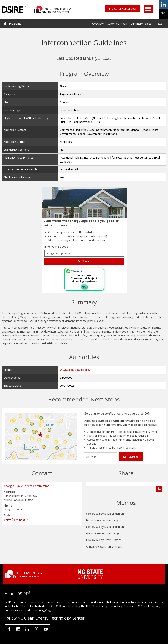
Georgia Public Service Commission (27, 486)
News (159, 24)
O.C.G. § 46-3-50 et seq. (75, 370)
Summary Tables (141, 24)
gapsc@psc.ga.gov (16, 519)
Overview (98, 24)
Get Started (131, 457)
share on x (163, 14)
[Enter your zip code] (101, 457)
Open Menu (148, 9)
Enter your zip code (56, 247)
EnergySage (45, 610)
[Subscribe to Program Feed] (159, 489)
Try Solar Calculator (122, 9)
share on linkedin (163, 5)
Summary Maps (117, 24)
